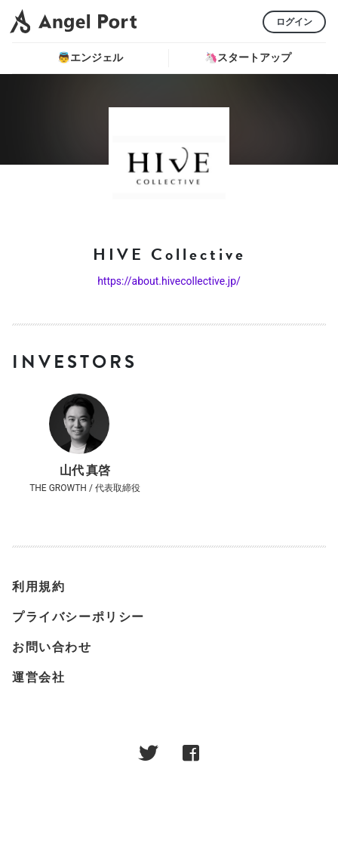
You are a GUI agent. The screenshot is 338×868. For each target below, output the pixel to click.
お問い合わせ (52, 647)
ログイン (294, 22)
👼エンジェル (90, 57)
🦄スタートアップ (248, 57)
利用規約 (38, 587)
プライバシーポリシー (78, 617)
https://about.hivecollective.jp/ (169, 281)
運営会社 (38, 677)
